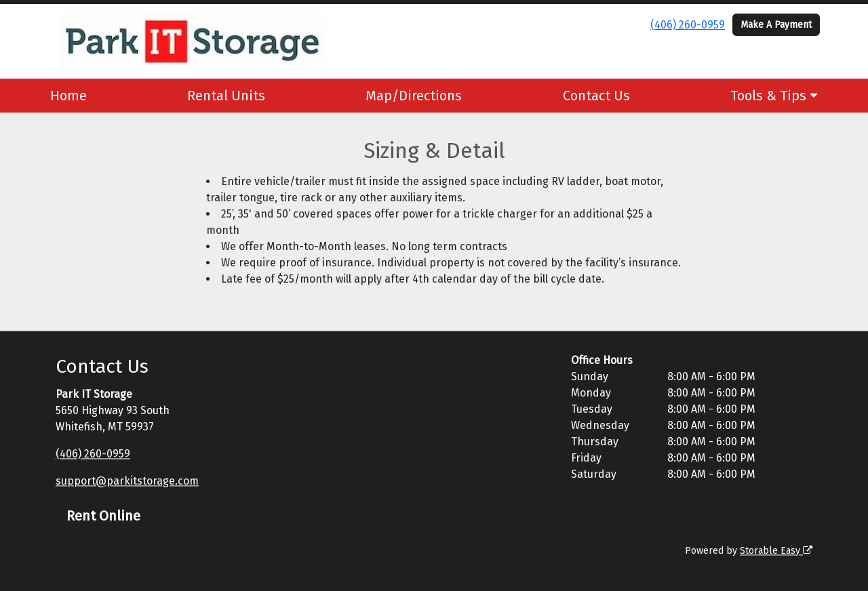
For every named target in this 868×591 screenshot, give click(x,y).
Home (68, 96)
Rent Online (103, 516)
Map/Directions (414, 96)
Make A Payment (776, 25)
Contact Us (596, 96)
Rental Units (226, 96)
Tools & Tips (768, 96)
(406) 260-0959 (688, 25)
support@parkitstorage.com (127, 481)
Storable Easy (776, 551)
